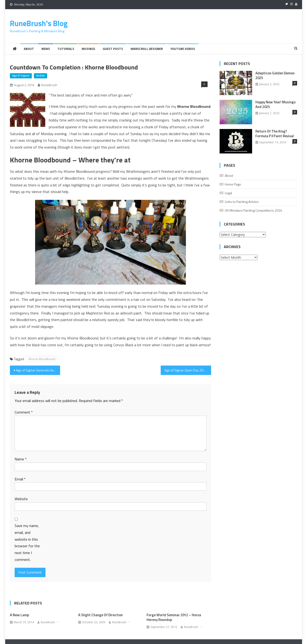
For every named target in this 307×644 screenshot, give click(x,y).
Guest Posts (113, 49)
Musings (88, 49)
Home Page (233, 184)
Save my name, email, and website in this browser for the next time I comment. (27, 543)
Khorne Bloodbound (42, 359)
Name (21, 459)
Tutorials (66, 49)
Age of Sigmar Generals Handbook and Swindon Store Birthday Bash (38, 370)
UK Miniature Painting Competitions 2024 (254, 210)
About (29, 49)
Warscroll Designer (147, 49)
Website (21, 499)
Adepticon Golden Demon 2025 (275, 76)
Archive (41, 76)
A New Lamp (19, 615)
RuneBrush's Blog (39, 23)
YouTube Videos (183, 49)
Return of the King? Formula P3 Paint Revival (275, 134)
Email (20, 479)
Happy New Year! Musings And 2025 (276, 105)
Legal (228, 193)
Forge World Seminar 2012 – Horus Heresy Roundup (174, 617)
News (46, 49)
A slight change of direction (100, 615)
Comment (24, 412)
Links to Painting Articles (242, 202)
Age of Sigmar (21, 76)
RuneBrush (49, 85)
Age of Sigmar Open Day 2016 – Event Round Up (188, 370)
